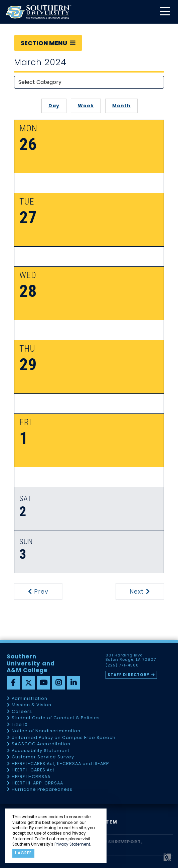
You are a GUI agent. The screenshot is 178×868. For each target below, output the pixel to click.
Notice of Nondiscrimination (46, 731)
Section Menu (48, 43)
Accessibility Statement (41, 751)
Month (121, 106)
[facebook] (13, 683)
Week (86, 106)
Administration (30, 699)
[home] (38, 12)
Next (146, 591)
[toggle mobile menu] (165, 12)
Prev (42, 591)
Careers (22, 712)
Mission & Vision (32, 705)
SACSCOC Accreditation (41, 744)
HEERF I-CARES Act (33, 770)
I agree (23, 853)
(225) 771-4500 (122, 665)
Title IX (20, 725)
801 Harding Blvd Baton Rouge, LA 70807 (131, 657)
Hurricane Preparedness (42, 790)
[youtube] (43, 683)
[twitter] (28, 683)
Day (54, 106)
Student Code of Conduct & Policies (56, 718)
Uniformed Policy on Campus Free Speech (64, 738)
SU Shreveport (121, 842)
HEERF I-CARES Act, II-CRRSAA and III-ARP (60, 764)
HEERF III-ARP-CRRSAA (37, 783)
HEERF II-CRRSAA (31, 777)
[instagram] (58, 683)
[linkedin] (73, 683)
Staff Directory (129, 675)
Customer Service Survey (43, 757)
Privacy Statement (72, 844)
